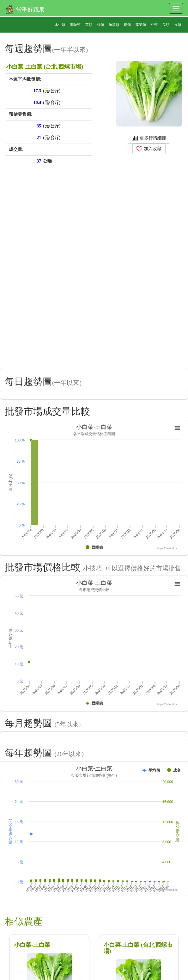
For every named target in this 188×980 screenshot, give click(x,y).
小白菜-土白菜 (32, 945)
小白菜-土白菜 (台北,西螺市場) (138, 948)
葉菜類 (141, 25)
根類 (100, 25)
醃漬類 (114, 25)
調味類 (75, 25)
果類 (178, 25)
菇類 (127, 25)
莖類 (89, 25)
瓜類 (166, 25)
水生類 (60, 25)
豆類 (154, 25)
